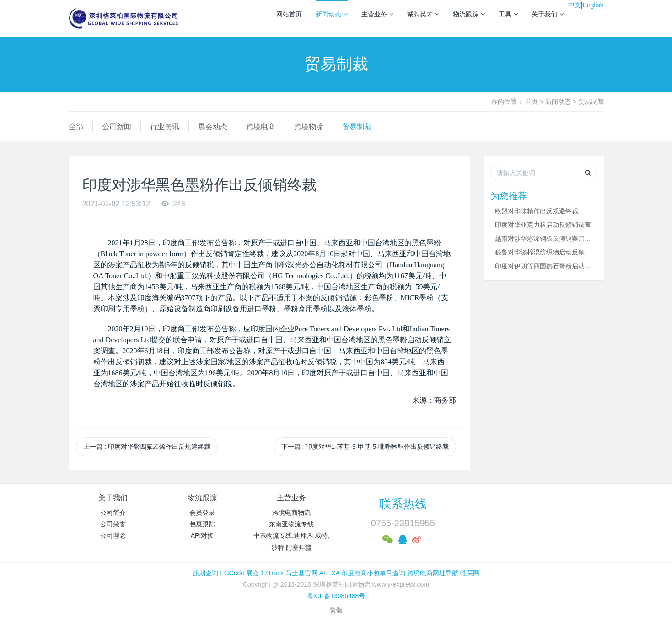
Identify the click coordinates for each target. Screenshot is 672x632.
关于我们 (548, 14)
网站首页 (289, 14)
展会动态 (213, 127)
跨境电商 (261, 127)
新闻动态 (332, 14)
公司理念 (113, 535)
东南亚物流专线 (291, 524)
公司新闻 (117, 127)
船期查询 (205, 573)
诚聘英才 (423, 14)
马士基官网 (301, 573)
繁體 (336, 610)
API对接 (202, 535)
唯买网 (470, 573)
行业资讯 (165, 127)
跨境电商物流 (291, 513)
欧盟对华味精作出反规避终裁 (537, 211)
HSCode (232, 573)
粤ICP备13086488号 (336, 596)
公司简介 (113, 513)
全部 (76, 127)
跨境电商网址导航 (433, 573)
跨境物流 (309, 127)
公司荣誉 (113, 524)
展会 (253, 573)
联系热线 (403, 504)
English (593, 5)
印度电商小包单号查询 (373, 573)
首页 (532, 102)
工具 (508, 14)
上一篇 (147, 447)
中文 (575, 5)
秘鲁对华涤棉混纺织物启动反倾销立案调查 (556, 252)
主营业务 (377, 14)
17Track (272, 573)
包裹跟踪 (202, 524)
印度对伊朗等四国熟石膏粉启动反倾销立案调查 (562, 266)
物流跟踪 (469, 14)
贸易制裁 (591, 102)
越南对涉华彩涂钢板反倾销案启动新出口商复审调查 (569, 238)
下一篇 (365, 447)
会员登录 (202, 513)
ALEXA (329, 573)
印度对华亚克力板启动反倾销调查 (543, 225)
